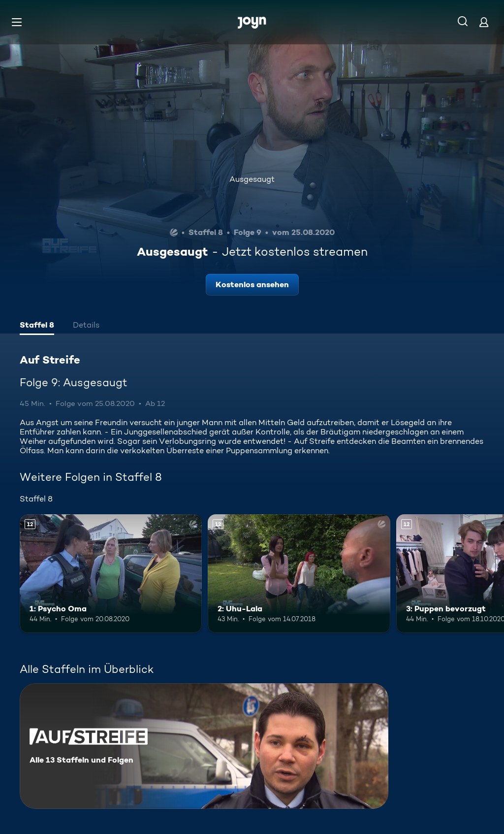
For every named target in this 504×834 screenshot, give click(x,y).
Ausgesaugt (252, 179)
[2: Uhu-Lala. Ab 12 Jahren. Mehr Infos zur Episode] (299, 574)
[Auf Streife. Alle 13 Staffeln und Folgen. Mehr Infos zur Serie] (204, 746)
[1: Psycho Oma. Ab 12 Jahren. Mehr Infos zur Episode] (111, 574)
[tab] (37, 326)
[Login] (484, 22)
